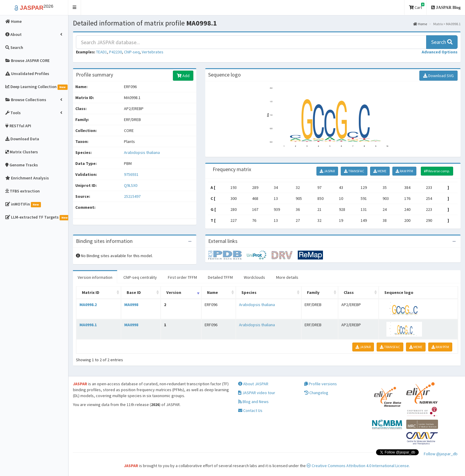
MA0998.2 (88, 305)
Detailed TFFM (220, 277)
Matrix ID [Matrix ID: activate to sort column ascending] (91, 292)
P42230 (116, 52)
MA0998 (131, 305)
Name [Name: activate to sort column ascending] (212, 292)
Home (420, 24)
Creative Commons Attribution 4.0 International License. (358, 466)
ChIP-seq (132, 52)
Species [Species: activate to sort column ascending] (249, 292)
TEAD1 (102, 52)
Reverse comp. (437, 171)
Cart (417, 6)
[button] (75, 8)
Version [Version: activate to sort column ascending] (174, 292)
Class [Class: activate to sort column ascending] (349, 292)
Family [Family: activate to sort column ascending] (313, 292)
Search (442, 42)
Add (183, 76)
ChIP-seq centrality (140, 277)
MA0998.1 (88, 325)
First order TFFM (182, 277)
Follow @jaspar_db (441, 454)
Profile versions (321, 384)
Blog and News (253, 402)
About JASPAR (253, 384)
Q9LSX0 (131, 185)
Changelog (316, 393)
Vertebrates (153, 52)
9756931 (131, 174)
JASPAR (327, 171)
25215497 (132, 196)
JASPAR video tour (257, 393)
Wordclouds (254, 277)
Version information (95, 277)
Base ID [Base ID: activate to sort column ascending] (134, 292)
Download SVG (438, 76)
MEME (380, 171)
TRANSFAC (354, 171)
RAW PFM (404, 171)
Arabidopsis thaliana (142, 152)
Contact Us (250, 410)
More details (287, 277)
